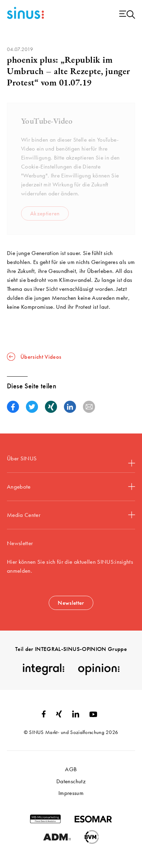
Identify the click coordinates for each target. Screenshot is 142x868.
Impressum (71, 793)
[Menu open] (127, 15)
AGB (71, 769)
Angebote (71, 487)
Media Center (71, 515)
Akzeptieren (45, 213)
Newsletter (71, 603)
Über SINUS (71, 461)
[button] (13, 407)
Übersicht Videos (34, 357)
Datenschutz (71, 781)
